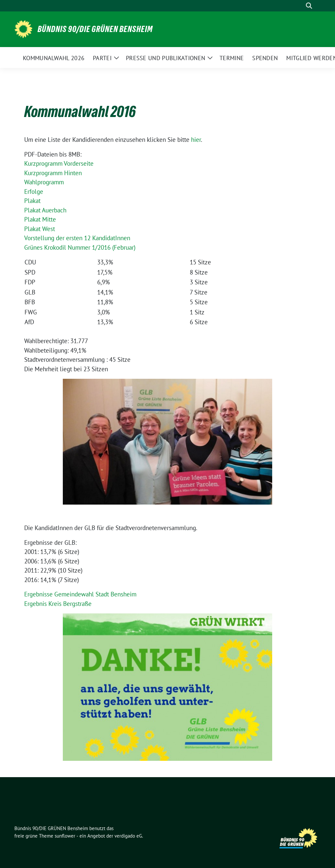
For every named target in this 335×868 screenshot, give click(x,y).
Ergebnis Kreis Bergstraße (58, 604)
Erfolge (34, 192)
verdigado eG (128, 836)
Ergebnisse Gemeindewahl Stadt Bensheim (80, 594)
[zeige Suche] (309, 6)
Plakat (32, 201)
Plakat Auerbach (45, 210)
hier (196, 140)
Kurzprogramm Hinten (53, 173)
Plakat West (40, 229)
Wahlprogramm (44, 182)
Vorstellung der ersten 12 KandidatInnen (77, 238)
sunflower (65, 836)
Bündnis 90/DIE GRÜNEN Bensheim (95, 29)
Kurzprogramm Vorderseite (59, 163)
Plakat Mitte (40, 219)
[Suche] (300, 6)
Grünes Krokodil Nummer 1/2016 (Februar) (80, 247)
